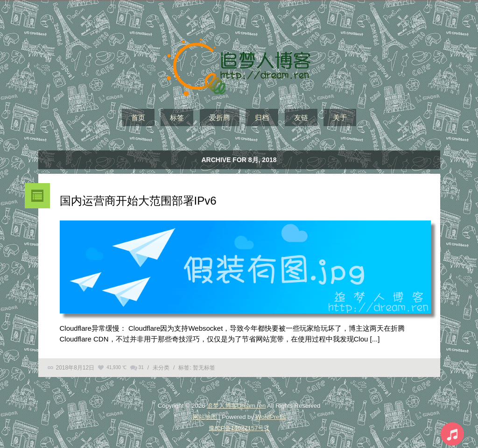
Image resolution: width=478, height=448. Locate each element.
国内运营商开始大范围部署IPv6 (138, 201)
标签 (177, 117)
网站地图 (205, 417)
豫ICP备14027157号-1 (239, 428)
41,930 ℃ (116, 367)
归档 (262, 117)
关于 (340, 117)
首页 (138, 117)
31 (141, 367)
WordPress (270, 417)
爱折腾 (220, 117)
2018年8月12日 (75, 368)
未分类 (161, 368)
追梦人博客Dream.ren (236, 406)
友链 (301, 117)
